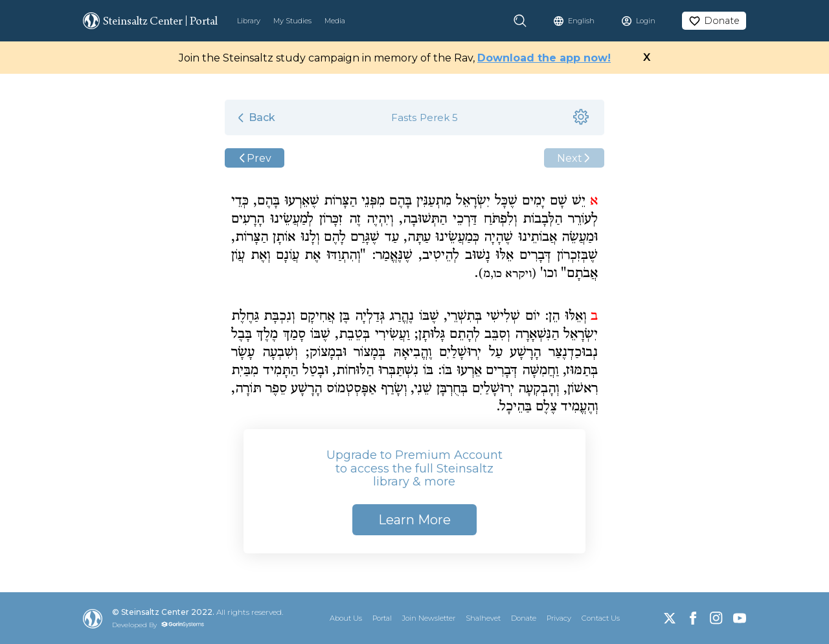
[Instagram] (716, 618)
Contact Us (601, 618)
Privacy (559, 618)
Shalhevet (483, 618)
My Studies (292, 21)
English (581, 21)
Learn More (414, 520)
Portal (382, 618)
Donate (524, 618)
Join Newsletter (429, 618)
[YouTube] (740, 618)
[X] (670, 618)
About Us (346, 618)
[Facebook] (693, 618)
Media (335, 21)
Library (249, 21)
